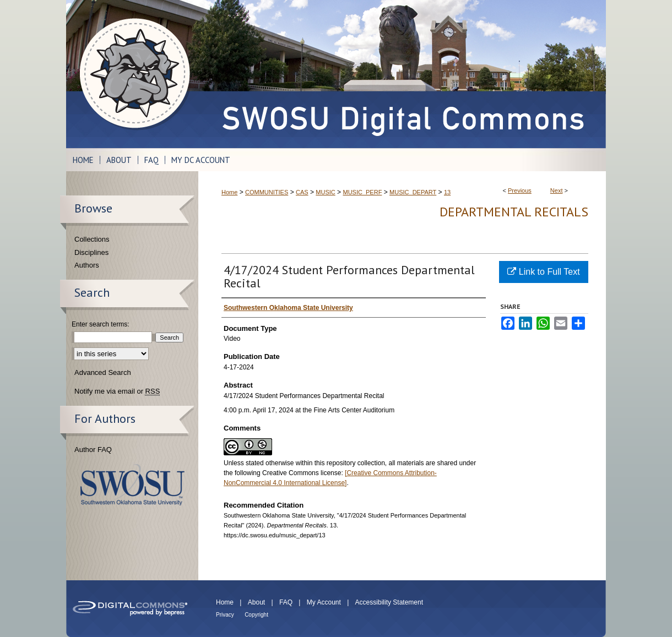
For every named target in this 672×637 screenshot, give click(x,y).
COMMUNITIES (267, 192)
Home (229, 192)
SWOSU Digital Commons (402, 74)
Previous (520, 190)
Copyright (256, 615)
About (256, 602)
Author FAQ (93, 450)
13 (447, 192)
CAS (302, 192)
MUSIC (325, 192)
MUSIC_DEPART (413, 192)
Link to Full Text (543, 272)
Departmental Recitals (514, 212)
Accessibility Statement (389, 602)
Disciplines (91, 252)
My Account (324, 602)
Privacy (225, 615)
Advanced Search (103, 372)
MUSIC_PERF (362, 192)
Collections (92, 239)
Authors (87, 265)
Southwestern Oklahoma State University (132, 485)
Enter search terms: (101, 324)
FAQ (286, 602)
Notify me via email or (117, 391)
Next (557, 190)
